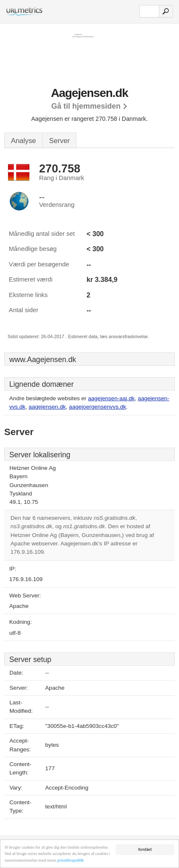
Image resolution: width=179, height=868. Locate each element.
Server (59, 141)
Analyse (24, 141)
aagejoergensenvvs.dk (97, 407)
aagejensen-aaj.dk (111, 398)
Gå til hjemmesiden (86, 106)
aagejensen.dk (47, 407)
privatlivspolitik (71, 861)
